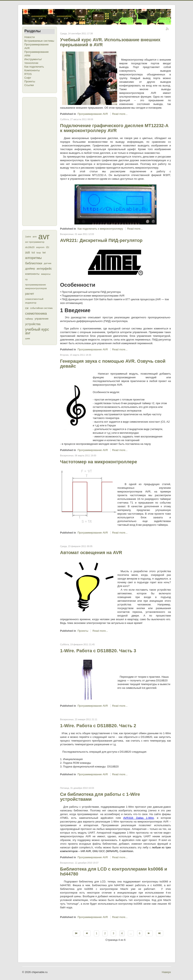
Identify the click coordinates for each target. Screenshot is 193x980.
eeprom (40, 247)
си (27, 308)
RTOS (28, 74)
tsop (39, 253)
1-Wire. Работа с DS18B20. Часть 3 (98, 651)
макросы (46, 274)
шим (28, 338)
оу (27, 279)
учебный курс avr (37, 331)
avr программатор (35, 242)
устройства (33, 324)
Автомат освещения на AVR (91, 553)
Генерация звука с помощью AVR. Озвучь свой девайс (113, 364)
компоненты (32, 274)
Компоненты (32, 70)
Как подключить (34, 67)
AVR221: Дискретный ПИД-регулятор (101, 240)
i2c (48, 247)
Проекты (30, 81)
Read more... (120, 114)
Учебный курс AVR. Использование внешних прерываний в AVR (110, 42)
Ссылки (29, 85)
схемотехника (36, 313)
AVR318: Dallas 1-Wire (138, 818)
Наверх (166, 972)
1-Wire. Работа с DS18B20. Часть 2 (98, 726)
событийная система (41, 308)
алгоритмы (34, 258)
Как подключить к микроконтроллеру (100, 229)
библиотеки (34, 263)
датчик (48, 263)
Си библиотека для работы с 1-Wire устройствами (100, 797)
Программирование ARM (37, 54)
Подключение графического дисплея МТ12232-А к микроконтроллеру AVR (114, 128)
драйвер (30, 269)
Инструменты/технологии (33, 61)
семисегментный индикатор (34, 301)
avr (44, 237)
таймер (29, 319)
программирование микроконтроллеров (36, 286)
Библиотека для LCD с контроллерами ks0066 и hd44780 (114, 871)
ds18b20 (30, 247)
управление (42, 319)
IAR (28, 253)
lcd (33, 253)
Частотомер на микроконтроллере (98, 462)
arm (35, 237)
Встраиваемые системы (39, 41)
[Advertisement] (41, 161)
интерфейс (44, 269)
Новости (30, 37)
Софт (28, 78)
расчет (30, 294)
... (131, 933)
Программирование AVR (37, 46)
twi (44, 253)
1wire (28, 237)
